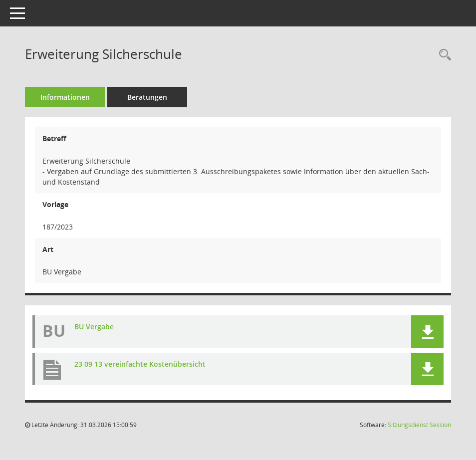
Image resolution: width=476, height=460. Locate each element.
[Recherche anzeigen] (443, 55)
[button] (427, 332)
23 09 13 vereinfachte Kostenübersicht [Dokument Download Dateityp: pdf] (140, 364)
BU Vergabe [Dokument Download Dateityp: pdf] (94, 327)
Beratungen (147, 97)
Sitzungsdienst (419, 425)
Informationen (65, 97)
